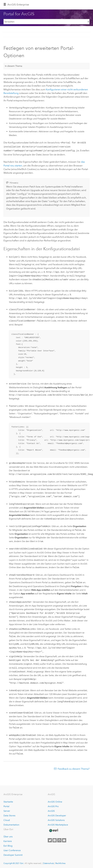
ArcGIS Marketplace (58, 824)
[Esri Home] (53, 830)
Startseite (8, 801)
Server (7, 810)
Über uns (8, 836)
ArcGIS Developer (57, 815)
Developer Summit (13, 854)
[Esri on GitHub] (59, 840)
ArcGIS (51, 810)
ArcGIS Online (55, 801)
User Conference (12, 850)
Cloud (7, 819)
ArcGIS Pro (53, 806)
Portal (6, 806)
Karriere (8, 840)
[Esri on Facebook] (55, 840)
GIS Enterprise (18, 5)
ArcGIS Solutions (56, 819)
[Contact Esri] (64, 840)
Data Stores (9, 815)
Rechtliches (60, 862)
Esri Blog (8, 845)
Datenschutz (49, 862)
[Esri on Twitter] (50, 840)
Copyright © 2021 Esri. (14, 862)
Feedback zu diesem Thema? (74, 768)
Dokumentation (11, 824)
